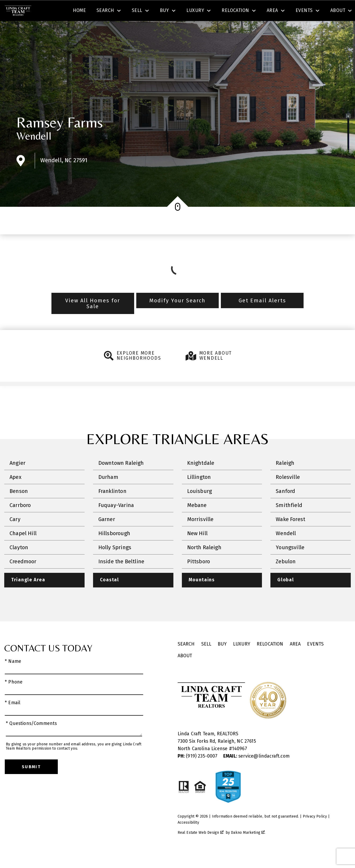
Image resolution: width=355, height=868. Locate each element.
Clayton (19, 562)
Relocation (270, 659)
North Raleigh (204, 562)
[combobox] (110, 12)
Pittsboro (199, 577)
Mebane (197, 520)
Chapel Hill (23, 548)
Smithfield (289, 520)
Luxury (242, 659)
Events (315, 659)
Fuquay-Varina (116, 520)
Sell (206, 659)
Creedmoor (23, 577)
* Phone (14, 697)
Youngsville (290, 562)
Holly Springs (115, 562)
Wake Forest (290, 534)
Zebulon (286, 577)
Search (198, 12)
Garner (107, 534)
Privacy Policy (315, 832)
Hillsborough (114, 548)
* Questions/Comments (31, 739)
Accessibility (188, 838)
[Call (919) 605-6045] (297, 12)
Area (295, 659)
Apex (16, 492)
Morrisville (200, 534)
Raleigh (285, 478)
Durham (108, 492)
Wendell (34, 151)
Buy (222, 659)
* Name (13, 677)
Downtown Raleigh (121, 478)
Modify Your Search (177, 316)
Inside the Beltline (121, 577)
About (185, 671)
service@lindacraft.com (256, 772)
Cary (15, 534)
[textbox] (113, 12)
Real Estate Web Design (201, 848)
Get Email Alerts (262, 316)
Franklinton (112, 506)
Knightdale (201, 478)
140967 (240, 764)
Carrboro (20, 520)
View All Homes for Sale (93, 319)
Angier (17, 478)
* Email (13, 718)
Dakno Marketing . (248, 848)
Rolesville (288, 492)
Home (80, 30)
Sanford (285, 506)
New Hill (197, 548)
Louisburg (200, 506)
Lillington (199, 492)
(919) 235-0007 (198, 772)
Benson (19, 506)
